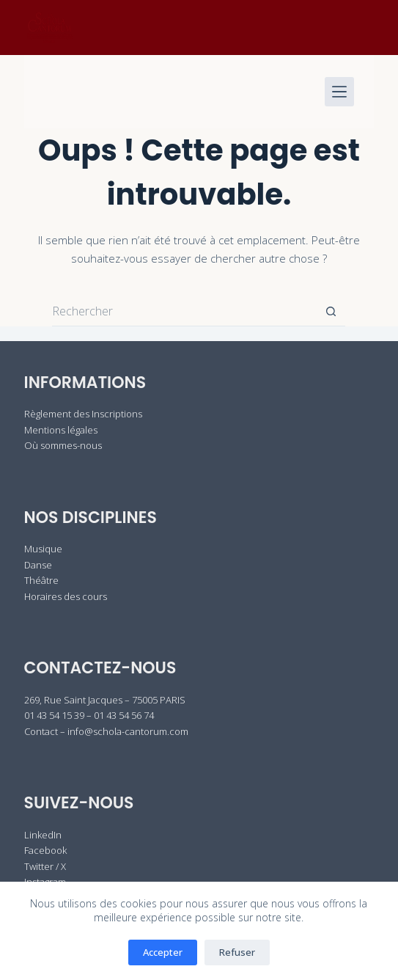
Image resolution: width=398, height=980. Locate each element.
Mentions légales (61, 430)
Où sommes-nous (63, 445)
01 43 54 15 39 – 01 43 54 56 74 (89, 715)
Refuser (237, 952)
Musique (43, 549)
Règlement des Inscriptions (83, 414)
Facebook (45, 850)
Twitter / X (45, 866)
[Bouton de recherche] (331, 312)
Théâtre (41, 580)
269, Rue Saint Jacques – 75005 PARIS (105, 700)
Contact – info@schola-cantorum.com (106, 731)
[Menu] (339, 92)
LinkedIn (43, 835)
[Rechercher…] (184, 312)
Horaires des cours (66, 596)
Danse (38, 565)
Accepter (163, 952)
